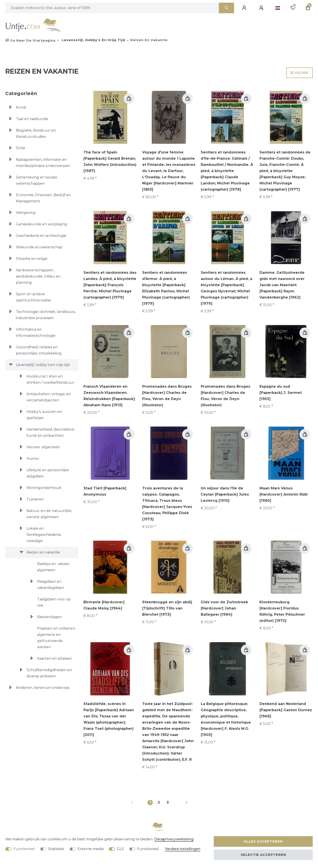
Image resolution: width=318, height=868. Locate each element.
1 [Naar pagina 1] (150, 802)
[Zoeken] (226, 8)
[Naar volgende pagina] (181, 803)
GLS (120, 849)
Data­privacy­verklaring (174, 839)
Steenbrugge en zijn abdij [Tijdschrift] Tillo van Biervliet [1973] (167, 608)
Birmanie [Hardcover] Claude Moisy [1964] (104, 605)
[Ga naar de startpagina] (30, 40)
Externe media (91, 849)
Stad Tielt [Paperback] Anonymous (105, 491)
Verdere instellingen (183, 849)
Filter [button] (299, 73)
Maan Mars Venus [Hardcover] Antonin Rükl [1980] (284, 494)
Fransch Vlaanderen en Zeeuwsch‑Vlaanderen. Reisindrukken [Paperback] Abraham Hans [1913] (109, 396)
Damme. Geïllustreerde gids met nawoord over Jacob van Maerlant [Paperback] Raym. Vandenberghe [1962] (282, 285)
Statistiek (56, 849)
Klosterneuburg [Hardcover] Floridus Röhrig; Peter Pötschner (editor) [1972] (282, 611)
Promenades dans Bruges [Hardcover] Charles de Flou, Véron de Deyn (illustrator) (167, 396)
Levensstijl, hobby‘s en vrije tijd (93, 40)
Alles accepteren (263, 841)
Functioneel (24, 849)
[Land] (278, 8)
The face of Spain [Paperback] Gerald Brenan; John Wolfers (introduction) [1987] (110, 162)
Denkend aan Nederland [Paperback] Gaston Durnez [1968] (286, 710)
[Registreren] (262, 8)
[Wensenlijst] (293, 8)
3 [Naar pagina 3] (168, 802)
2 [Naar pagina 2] (159, 802)
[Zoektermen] (112, 8)
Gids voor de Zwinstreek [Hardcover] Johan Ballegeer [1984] (224, 608)
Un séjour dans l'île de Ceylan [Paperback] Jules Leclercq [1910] (225, 494)
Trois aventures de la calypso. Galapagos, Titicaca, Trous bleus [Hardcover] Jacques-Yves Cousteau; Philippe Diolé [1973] (167, 504)
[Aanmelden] (245, 8)
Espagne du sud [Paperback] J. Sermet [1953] (281, 393)
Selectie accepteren (263, 855)
